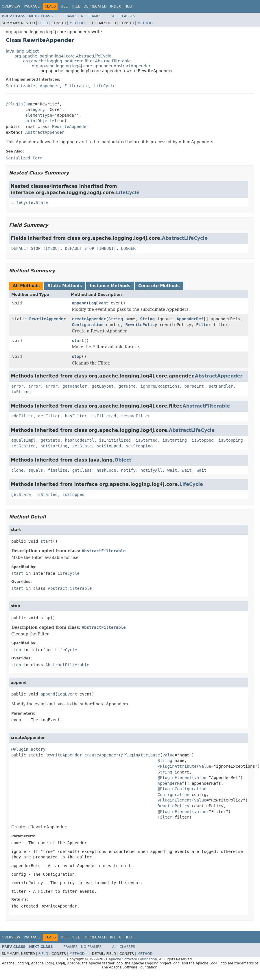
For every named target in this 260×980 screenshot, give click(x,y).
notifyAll (152, 470)
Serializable (20, 86)
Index (116, 6)
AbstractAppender (45, 132)
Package (32, 6)
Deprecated (95, 6)
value (169, 755)
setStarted (23, 446)
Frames (71, 16)
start (78, 341)
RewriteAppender (70, 127)
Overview (11, 6)
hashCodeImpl (79, 440)
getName (127, 386)
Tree (76, 6)
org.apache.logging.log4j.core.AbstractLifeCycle (63, 56)
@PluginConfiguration (182, 789)
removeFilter (135, 416)
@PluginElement (175, 778)
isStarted (147, 440)
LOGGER (128, 248)
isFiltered (104, 416)
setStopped (109, 446)
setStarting (54, 446)
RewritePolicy (141, 325)
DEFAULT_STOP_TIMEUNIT (90, 248)
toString (21, 392)
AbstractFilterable (206, 406)
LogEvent (98, 303)
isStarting (175, 440)
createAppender (89, 319)
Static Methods (65, 286)
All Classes (124, 16)
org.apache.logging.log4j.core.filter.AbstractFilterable (77, 61)
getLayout (103, 386)
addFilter (22, 416)
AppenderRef (190, 319)
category (35, 109)
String (116, 319)
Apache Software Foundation (133, 959)
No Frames (91, 16)
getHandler (75, 386)
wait (172, 470)
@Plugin (14, 104)
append (79, 303)
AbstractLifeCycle (185, 238)
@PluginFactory (28, 749)
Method (77, 23)
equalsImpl (23, 440)
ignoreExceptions (160, 386)
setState (82, 446)
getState (50, 440)
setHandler (221, 386)
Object (123, 460)
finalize (57, 470)
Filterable (76, 86)
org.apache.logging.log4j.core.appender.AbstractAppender (91, 66)
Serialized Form (24, 158)
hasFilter (76, 416)
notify (128, 470)
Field (43, 23)
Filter (203, 325)
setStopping (139, 446)
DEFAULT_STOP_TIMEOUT (36, 248)
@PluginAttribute (140, 755)
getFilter (49, 416)
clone (17, 470)
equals (36, 470)
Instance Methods (110, 286)
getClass (82, 470)
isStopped (203, 440)
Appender (50, 86)
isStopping (231, 440)
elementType (39, 115)
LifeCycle (104, 86)
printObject (39, 121)
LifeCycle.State (29, 202)
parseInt (194, 386)
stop (77, 356)
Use (64, 6)
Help (129, 6)
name (30, 104)
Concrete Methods (159, 286)
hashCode (106, 470)
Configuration (88, 325)
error (17, 386)
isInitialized (115, 440)
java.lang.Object (22, 51)
